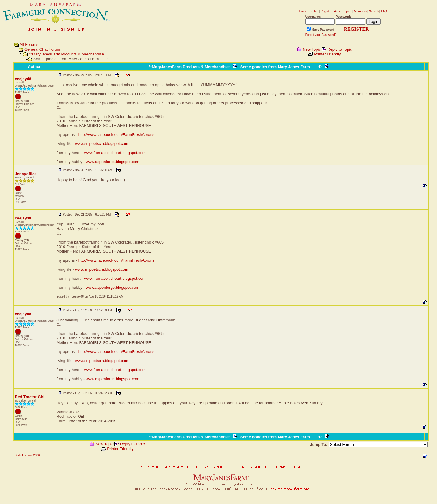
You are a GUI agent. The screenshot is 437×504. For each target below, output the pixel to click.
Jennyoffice (26, 174)
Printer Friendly (327, 54)
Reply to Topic (340, 49)
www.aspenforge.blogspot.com (112, 162)
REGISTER (356, 29)
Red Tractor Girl (30, 397)
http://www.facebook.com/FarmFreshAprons (116, 135)
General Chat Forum (42, 49)
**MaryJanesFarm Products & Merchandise (66, 54)
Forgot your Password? (321, 35)
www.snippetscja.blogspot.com (102, 144)
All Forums (29, 44)
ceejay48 (23, 79)
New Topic (312, 49)
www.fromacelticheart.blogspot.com (115, 153)
